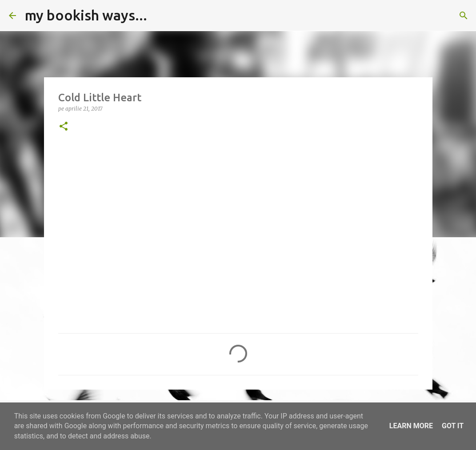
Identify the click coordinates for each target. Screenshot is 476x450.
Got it (453, 426)
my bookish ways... (86, 15)
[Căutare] (160, 16)
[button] (64, 127)
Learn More (411, 426)
